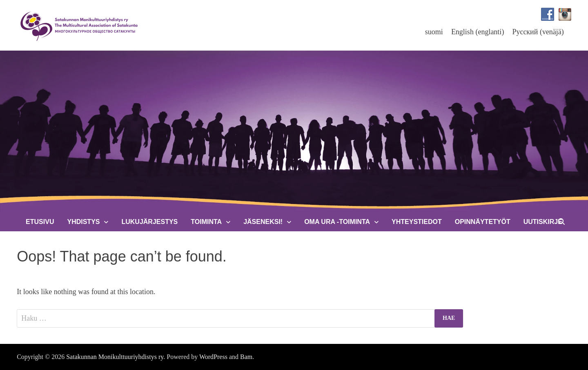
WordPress (213, 357)
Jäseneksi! (263, 222)
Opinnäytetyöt (483, 222)
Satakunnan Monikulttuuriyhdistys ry (115, 357)
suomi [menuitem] (434, 32)
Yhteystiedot (417, 222)
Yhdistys (83, 222)
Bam (246, 357)
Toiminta (206, 222)
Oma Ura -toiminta (337, 222)
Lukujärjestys (149, 222)
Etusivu (40, 222)
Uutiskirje (543, 222)
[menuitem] (434, 32)
